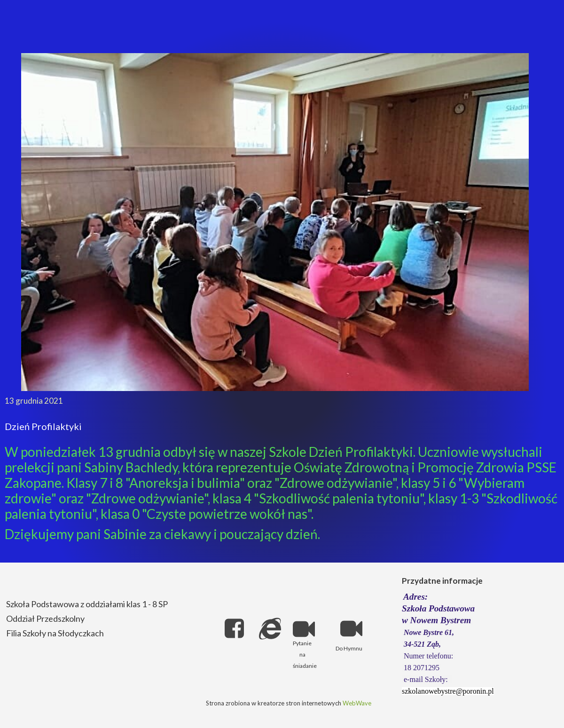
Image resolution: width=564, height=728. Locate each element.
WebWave (357, 703)
